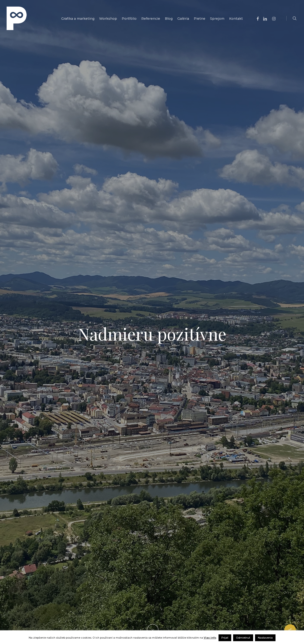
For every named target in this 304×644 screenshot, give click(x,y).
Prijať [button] (225, 638)
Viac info (210, 638)
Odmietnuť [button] (243, 638)
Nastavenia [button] (265, 638)
